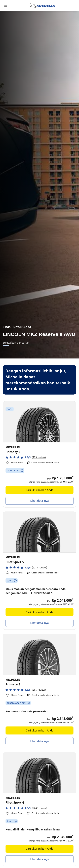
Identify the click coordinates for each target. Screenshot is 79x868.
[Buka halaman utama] (43, 6)
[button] (26, 457)
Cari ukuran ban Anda (40, 490)
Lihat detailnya (39, 501)
